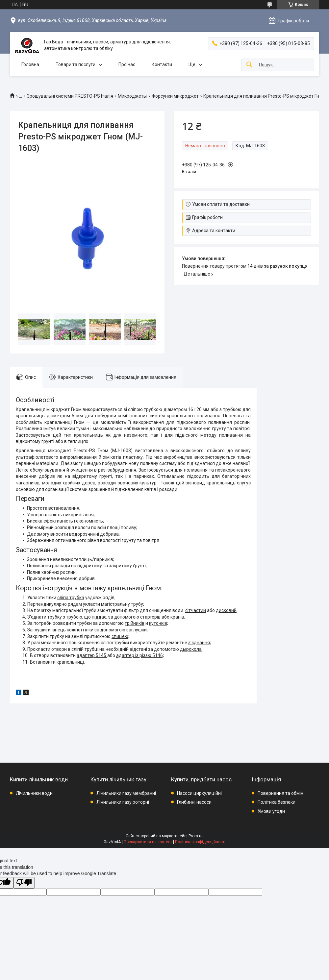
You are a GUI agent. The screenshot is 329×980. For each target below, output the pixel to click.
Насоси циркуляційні (199, 793)
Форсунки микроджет (175, 96)
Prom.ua (196, 836)
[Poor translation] (24, 883)
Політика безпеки (277, 802)
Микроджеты (132, 96)
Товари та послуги (76, 64)
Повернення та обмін (280, 793)
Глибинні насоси (194, 802)
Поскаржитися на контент (148, 842)
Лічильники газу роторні (123, 802)
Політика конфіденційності (200, 842)
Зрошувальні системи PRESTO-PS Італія (70, 96)
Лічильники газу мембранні (126, 793)
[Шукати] (249, 65)
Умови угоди (271, 811)
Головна (30, 64)
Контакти (162, 64)
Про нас (127, 64)
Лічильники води (34, 793)
